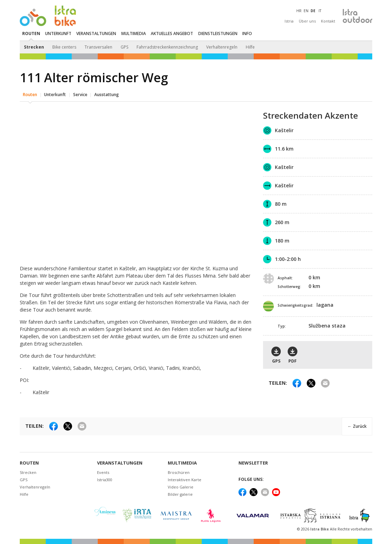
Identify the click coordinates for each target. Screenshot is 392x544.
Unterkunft (55, 94)
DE (313, 11)
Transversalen (98, 47)
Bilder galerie (180, 494)
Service (80, 94)
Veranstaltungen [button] (96, 33)
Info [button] (247, 33)
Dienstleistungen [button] (218, 33)
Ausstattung (107, 94)
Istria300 (105, 480)
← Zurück (357, 426)
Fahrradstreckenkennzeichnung (167, 47)
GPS (124, 47)
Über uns (307, 21)
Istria (289, 21)
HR (299, 11)
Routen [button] (31, 33)
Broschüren (179, 472)
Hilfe (250, 47)
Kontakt (328, 21)
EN (306, 11)
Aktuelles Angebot (172, 33)
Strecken (34, 47)
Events (103, 472)
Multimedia (182, 463)
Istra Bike (320, 529)
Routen (30, 94)
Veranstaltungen (120, 463)
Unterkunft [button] (58, 33)
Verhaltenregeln (222, 47)
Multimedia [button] (134, 33)
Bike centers (64, 47)
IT (320, 11)
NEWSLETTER (253, 463)
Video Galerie (181, 487)
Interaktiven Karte (185, 480)
